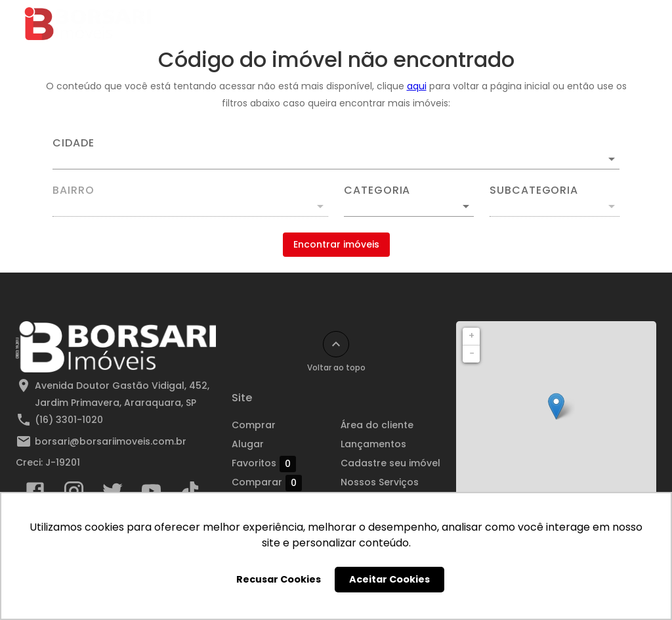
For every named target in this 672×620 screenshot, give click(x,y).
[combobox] (336, 154)
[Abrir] (612, 159)
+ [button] (472, 336)
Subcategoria (534, 190)
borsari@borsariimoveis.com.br (111, 441)
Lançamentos (373, 444)
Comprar (254, 425)
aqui (417, 86)
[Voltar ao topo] (336, 344)
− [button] (472, 353)
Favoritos (264, 464)
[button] (409, 206)
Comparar (267, 483)
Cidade (73, 143)
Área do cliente (377, 425)
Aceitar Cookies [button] (389, 579)
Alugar (248, 444)
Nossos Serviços (380, 482)
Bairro (73, 190)
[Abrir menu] (629, 24)
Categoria (377, 190)
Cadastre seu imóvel (390, 463)
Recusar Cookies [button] (279, 579)
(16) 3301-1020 (69, 420)
